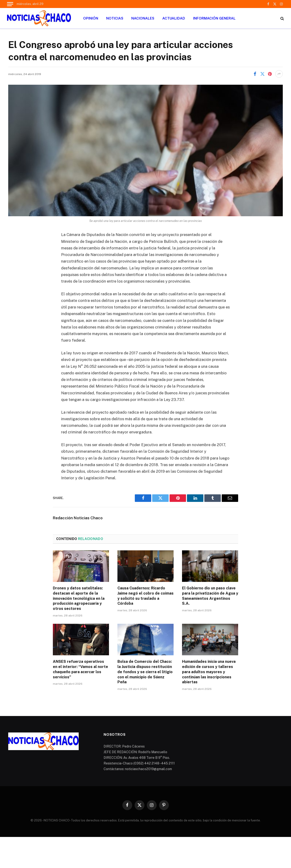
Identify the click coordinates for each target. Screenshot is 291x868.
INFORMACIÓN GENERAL (214, 18)
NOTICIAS (115, 18)
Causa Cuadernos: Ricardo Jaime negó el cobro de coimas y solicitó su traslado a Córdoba (145, 596)
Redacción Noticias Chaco (78, 518)
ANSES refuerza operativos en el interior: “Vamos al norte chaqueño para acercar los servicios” (80, 669)
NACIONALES (143, 18)
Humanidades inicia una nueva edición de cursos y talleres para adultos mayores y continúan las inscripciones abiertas (209, 672)
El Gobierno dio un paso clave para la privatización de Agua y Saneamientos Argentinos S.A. (210, 596)
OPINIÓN (91, 18)
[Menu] (10, 4)
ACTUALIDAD (174, 18)
